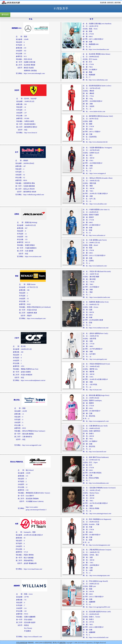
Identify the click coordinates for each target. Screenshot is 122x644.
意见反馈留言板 (22, 643)
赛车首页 (5, 15)
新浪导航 (118, 3)
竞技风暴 (103, 3)
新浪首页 (110, 3)
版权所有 (63, 643)
